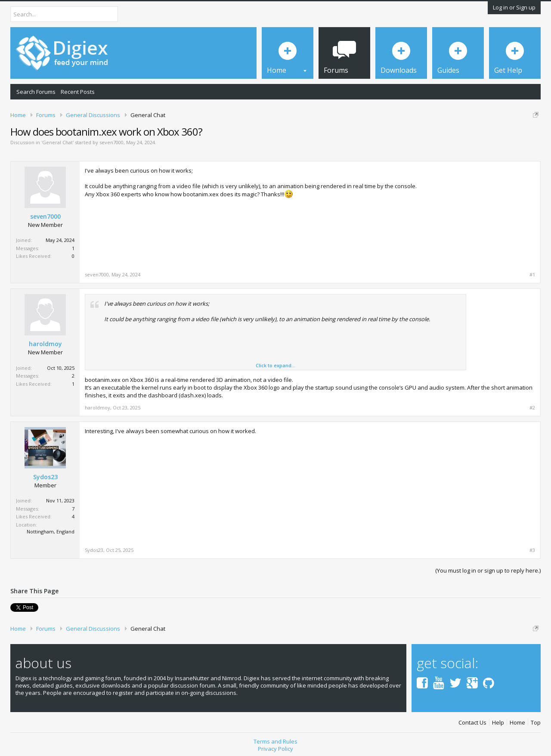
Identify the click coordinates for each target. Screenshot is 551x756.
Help (498, 723)
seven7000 (111, 142)
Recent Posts (78, 92)
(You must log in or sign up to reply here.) (488, 570)
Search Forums (36, 92)
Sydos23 (45, 477)
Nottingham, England (51, 531)
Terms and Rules (275, 741)
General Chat (57, 142)
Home (517, 723)
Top (536, 723)
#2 (532, 408)
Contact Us (472, 723)
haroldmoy (45, 344)
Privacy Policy (275, 749)
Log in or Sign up (514, 7)
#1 (532, 275)
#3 (532, 550)
